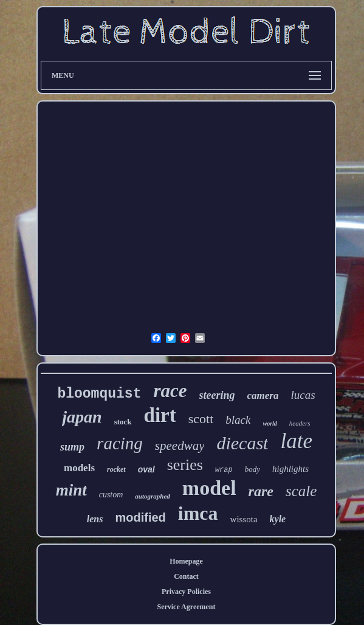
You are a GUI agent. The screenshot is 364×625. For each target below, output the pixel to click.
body (252, 469)
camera (263, 395)
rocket (116, 469)
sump (72, 447)
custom (111, 495)
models (79, 468)
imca (198, 513)
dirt (160, 415)
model (209, 488)
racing (120, 443)
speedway (180, 446)
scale (301, 491)
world (270, 423)
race (170, 391)
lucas (303, 395)
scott (201, 419)
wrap (224, 470)
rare (261, 491)
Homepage (186, 561)
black (238, 420)
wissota (244, 519)
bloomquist (99, 394)
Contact (186, 576)
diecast (242, 443)
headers (300, 423)
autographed (152, 496)
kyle (278, 519)
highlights (290, 469)
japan (82, 417)
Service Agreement (186, 607)
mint (71, 490)
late (296, 441)
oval (146, 469)
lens (95, 519)
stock (123, 422)
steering (217, 395)
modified (140, 517)
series (185, 465)
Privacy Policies (186, 592)
